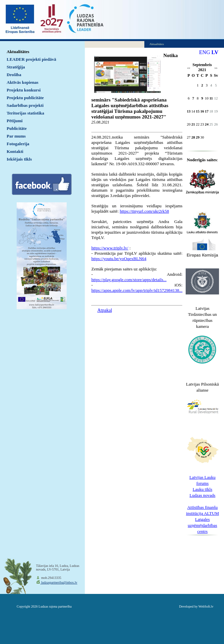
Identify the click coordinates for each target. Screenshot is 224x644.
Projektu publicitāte (25, 98)
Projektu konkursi (24, 90)
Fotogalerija (18, 144)
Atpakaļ (105, 310)
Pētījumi (15, 121)
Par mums (16, 136)
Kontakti (15, 151)
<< (189, 68)
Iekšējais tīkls (19, 159)
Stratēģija (16, 67)
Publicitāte (17, 128)
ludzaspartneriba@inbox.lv (59, 582)
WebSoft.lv (206, 606)
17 (206, 111)
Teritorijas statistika (25, 113)
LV (215, 52)
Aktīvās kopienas (22, 82)
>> (216, 68)
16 (202, 111)
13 (189, 111)
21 (193, 124)
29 (198, 137)
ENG (204, 52)
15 (198, 111)
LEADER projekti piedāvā (31, 59)
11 (211, 98)
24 (206, 124)
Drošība (14, 75)
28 (193, 137)
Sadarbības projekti (25, 105)
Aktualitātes (18, 52)
